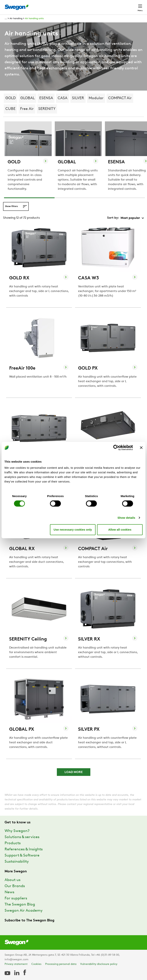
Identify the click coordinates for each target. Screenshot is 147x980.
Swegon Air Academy (24, 911)
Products (13, 843)
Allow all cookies (120, 530)
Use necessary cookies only (73, 530)
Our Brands (15, 886)
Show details (126, 517)
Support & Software (22, 856)
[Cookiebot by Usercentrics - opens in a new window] (116, 448)
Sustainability (17, 862)
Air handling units (34, 19)
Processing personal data (61, 964)
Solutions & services (22, 837)
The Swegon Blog (20, 905)
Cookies (36, 964)
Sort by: (113, 218)
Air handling (16, 19)
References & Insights (24, 849)
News (9, 892)
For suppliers (16, 898)
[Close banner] (141, 448)
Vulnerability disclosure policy (99, 964)
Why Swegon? (17, 831)
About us (13, 880)
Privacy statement (16, 964)
